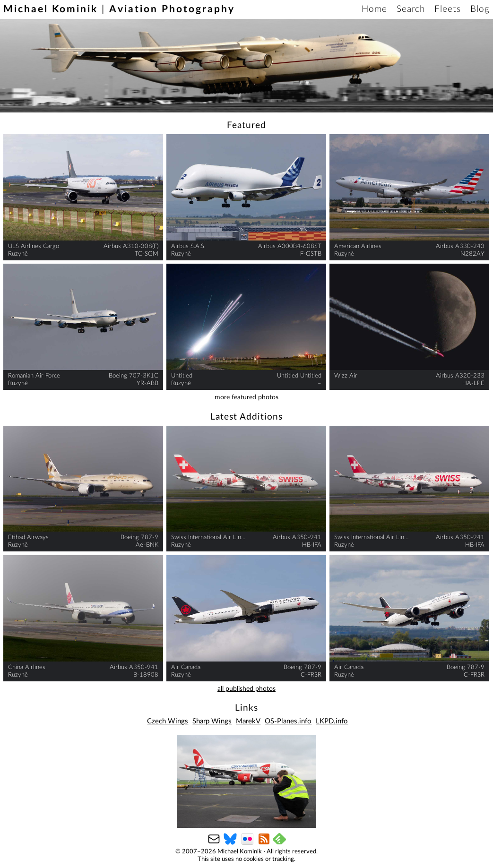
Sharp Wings (212, 721)
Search (411, 9)
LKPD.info (332, 721)
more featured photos (246, 397)
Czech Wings (168, 721)
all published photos (246, 689)
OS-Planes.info (288, 721)
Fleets (448, 9)
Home (374, 9)
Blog (480, 9)
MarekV (248, 721)
